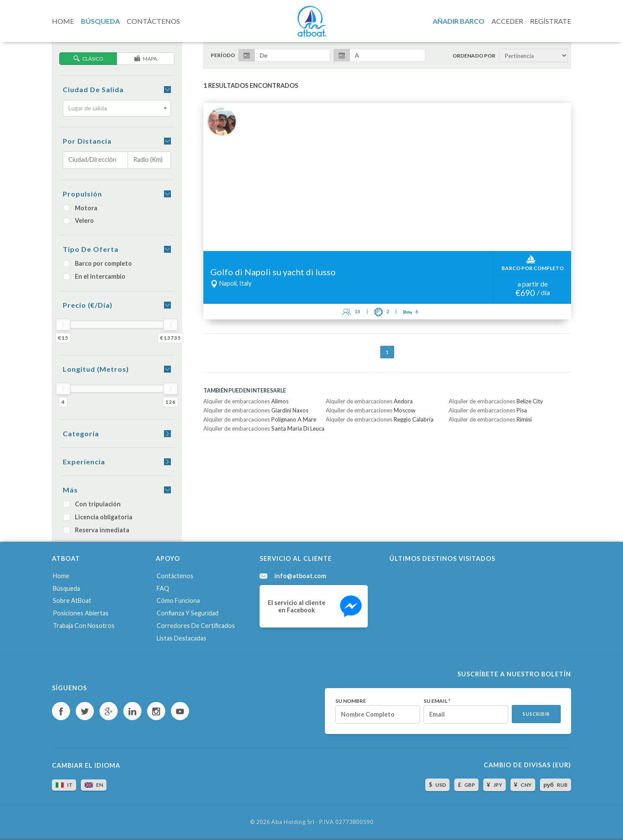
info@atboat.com (300, 576)
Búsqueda (66, 588)
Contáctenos (175, 576)
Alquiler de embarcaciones (246, 401)
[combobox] (117, 108)
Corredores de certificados (196, 626)
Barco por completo (97, 263)
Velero (78, 220)
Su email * (437, 701)
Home (61, 576)
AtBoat (311, 21)
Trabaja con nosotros (84, 626)
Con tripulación (92, 504)
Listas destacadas (181, 638)
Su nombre (351, 701)
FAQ (163, 588)
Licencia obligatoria (98, 517)
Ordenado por (474, 56)
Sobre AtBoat (72, 600)
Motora (80, 208)
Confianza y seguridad (188, 613)
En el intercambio (94, 276)
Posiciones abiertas (81, 613)
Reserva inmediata (96, 530)
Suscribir (536, 714)
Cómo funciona (178, 600)
